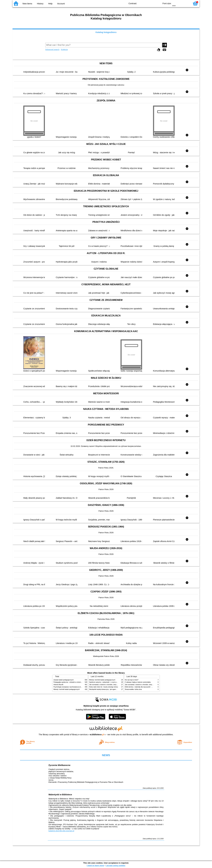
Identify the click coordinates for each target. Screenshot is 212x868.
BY (158, 3)
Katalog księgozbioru (106, 32)
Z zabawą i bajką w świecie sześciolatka (138, 682)
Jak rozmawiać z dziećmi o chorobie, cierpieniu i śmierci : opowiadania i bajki (114, 685)
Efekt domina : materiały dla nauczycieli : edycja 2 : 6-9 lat (143, 687)
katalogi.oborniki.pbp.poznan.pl (61, 831)
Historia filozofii (58, 685)
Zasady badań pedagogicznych (64, 680)
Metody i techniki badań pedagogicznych (67, 689)
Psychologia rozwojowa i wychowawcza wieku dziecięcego (72, 687)
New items (27, 4)
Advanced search (52, 49)
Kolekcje (64, 49)
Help (50, 4)
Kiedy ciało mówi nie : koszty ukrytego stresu (104, 687)
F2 (185, 3)
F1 (179, 3)
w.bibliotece (97, 735)
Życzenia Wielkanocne (59, 765)
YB (152, 3)
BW (146, 3)
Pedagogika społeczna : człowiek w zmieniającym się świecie (73, 682)
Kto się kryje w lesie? (132, 680)
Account (61, 4)
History (40, 4)
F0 (174, 3)
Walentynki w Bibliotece (60, 795)
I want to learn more (95, 865)
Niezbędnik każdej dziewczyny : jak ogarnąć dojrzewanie (107, 689)
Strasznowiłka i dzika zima (133, 689)
